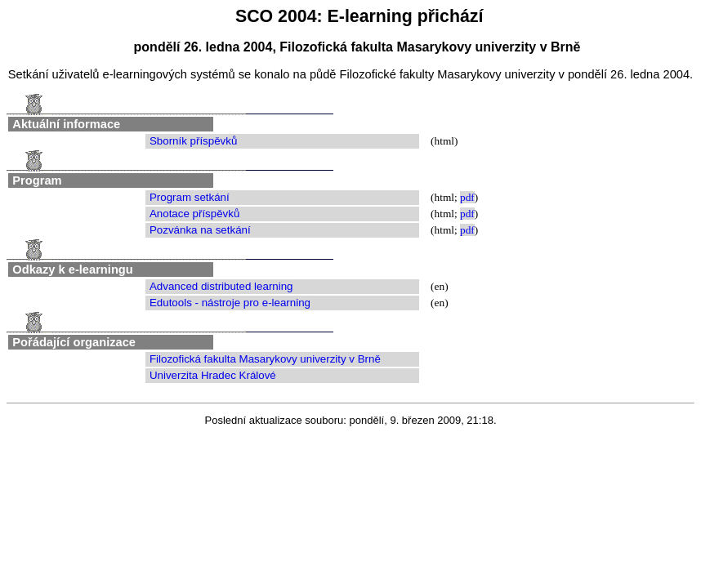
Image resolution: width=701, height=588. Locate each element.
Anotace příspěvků (194, 214)
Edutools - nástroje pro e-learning (230, 303)
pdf (467, 197)
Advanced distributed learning (221, 286)
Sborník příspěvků (193, 141)
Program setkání (190, 197)
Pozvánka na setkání (200, 230)
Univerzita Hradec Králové (213, 375)
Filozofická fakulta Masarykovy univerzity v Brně (265, 359)
